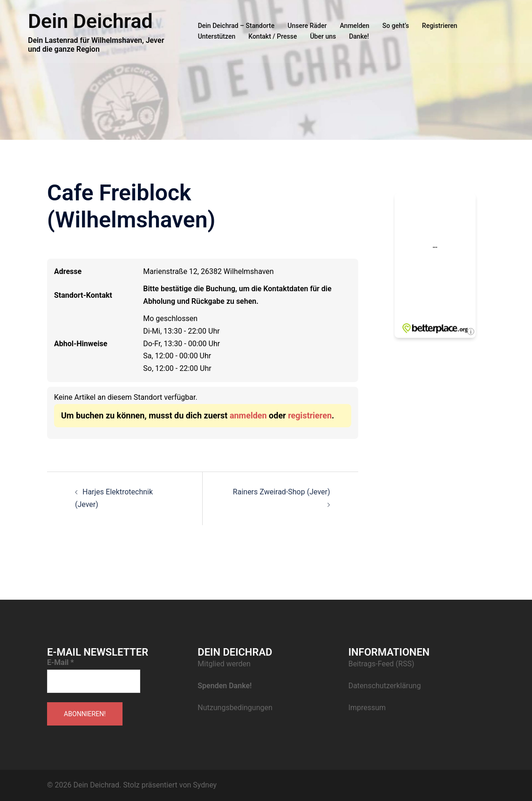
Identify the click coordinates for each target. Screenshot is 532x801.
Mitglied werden (224, 664)
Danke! (359, 36)
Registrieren (440, 26)
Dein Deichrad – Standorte (236, 26)
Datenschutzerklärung (385, 686)
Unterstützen (217, 36)
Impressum (367, 708)
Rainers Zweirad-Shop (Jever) (282, 492)
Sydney (205, 785)
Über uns (323, 36)
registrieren (310, 415)
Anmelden (354, 26)
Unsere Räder (307, 26)
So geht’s (396, 26)
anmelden (248, 415)
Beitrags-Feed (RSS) (382, 664)
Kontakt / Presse (273, 36)
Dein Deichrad (90, 21)
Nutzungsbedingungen (235, 708)
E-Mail (61, 662)
